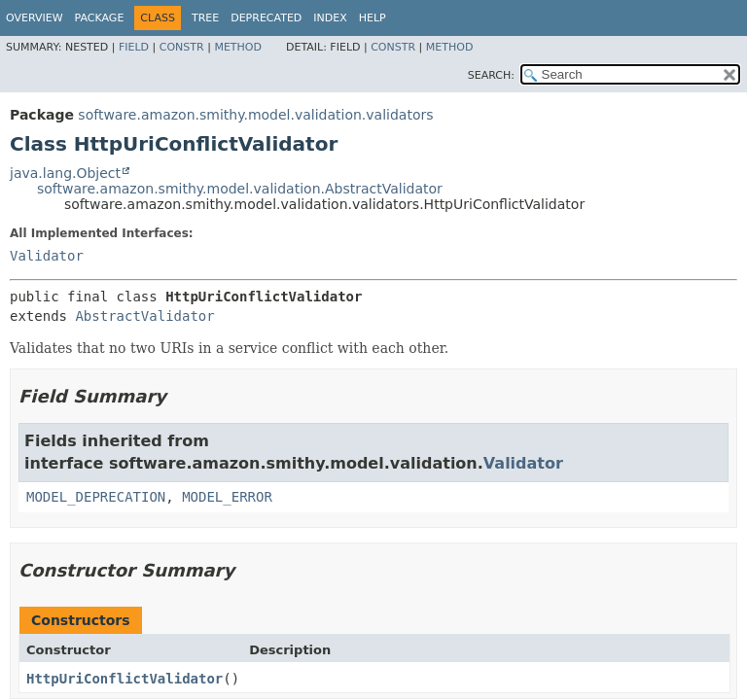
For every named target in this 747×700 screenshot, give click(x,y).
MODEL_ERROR (227, 497)
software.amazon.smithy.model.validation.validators (255, 115)
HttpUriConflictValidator (124, 679)
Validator (47, 256)
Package (100, 18)
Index (330, 18)
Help (373, 18)
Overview (35, 18)
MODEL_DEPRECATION (96, 497)
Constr (182, 47)
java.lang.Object (65, 173)
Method (238, 47)
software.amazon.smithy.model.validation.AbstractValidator (240, 189)
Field (134, 47)
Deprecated (266, 18)
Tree (205, 18)
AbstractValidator (144, 316)
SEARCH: (491, 75)
